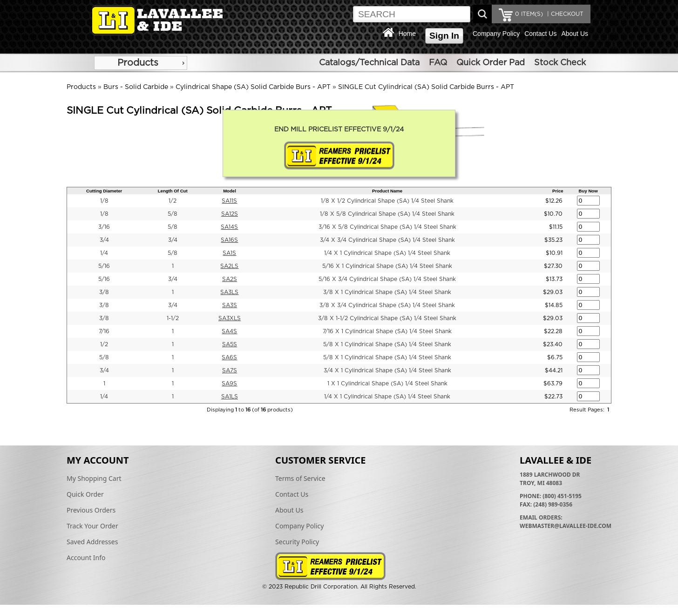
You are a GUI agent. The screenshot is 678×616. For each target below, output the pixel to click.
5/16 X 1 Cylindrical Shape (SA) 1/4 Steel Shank (387, 266)
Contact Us (540, 34)
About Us (575, 34)
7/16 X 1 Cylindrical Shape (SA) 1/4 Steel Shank (387, 331)
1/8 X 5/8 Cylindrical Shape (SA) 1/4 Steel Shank (387, 214)
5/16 (104, 266)
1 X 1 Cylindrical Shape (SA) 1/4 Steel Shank (387, 383)
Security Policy (297, 542)
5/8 (173, 214)
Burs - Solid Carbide (136, 87)
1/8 (104, 201)
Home (407, 34)
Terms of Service (300, 478)
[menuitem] (141, 63)
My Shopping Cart (94, 478)
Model (230, 191)
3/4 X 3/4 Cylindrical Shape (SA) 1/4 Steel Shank (387, 240)
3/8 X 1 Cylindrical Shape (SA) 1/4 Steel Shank (387, 292)
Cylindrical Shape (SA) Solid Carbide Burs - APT (253, 87)
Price (558, 191)
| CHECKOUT (564, 14)
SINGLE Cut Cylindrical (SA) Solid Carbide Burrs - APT (426, 87)
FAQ (438, 63)
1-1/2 (173, 318)
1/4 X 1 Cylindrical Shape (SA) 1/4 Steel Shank (387, 253)
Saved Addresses (92, 542)
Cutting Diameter (104, 191)
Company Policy (496, 34)
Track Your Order (92, 526)
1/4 (104, 253)
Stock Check (560, 63)
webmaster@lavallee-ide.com (566, 526)
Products (138, 63)
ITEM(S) (529, 14)
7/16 (104, 331)
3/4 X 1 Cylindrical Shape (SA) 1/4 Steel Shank (387, 370)
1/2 (173, 201)
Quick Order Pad (491, 63)
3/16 (104, 227)
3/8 (104, 292)
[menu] (141, 63)
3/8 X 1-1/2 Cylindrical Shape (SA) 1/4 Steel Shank (387, 318)
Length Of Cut (173, 191)
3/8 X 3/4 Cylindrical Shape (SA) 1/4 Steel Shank (387, 305)
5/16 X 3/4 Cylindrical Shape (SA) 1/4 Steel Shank (387, 279)
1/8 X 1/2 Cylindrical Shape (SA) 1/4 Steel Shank (387, 201)
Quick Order (85, 494)
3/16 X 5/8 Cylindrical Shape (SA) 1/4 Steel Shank (387, 227)
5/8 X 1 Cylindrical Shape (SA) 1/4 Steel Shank (387, 344)
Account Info (86, 558)
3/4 (104, 240)
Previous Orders (91, 510)
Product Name (387, 191)
